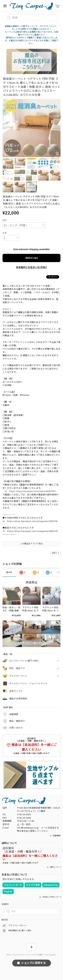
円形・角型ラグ (17, 668)
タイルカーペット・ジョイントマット (28, 683)
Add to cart (32, 258)
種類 (5, 220)
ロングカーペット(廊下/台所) (24, 661)
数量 (5, 233)
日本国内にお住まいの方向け (32, 267)
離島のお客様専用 (18, 699)
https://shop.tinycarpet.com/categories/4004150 (32, 521)
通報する (56, 553)
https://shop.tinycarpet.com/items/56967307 (33, 491)
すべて (9, 572)
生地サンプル (16, 691)
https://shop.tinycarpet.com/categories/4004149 (32, 531)
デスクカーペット (18, 676)
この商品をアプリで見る (32, 544)
